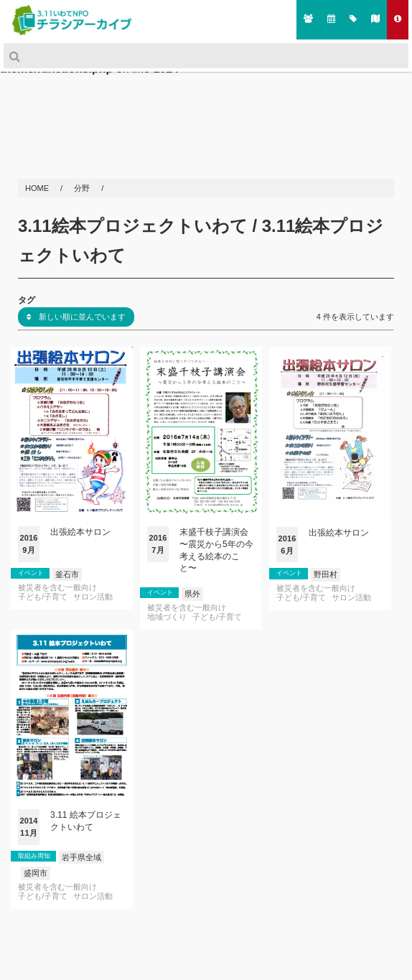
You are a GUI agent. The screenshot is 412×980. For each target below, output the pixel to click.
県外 (192, 594)
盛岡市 (36, 873)
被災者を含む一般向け (57, 588)
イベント (31, 573)
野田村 (326, 574)
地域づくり (167, 617)
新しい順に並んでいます (76, 317)
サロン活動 (93, 597)
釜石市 (67, 574)
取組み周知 (34, 856)
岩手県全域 (81, 857)
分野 (83, 188)
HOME (38, 188)
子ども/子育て (43, 597)
